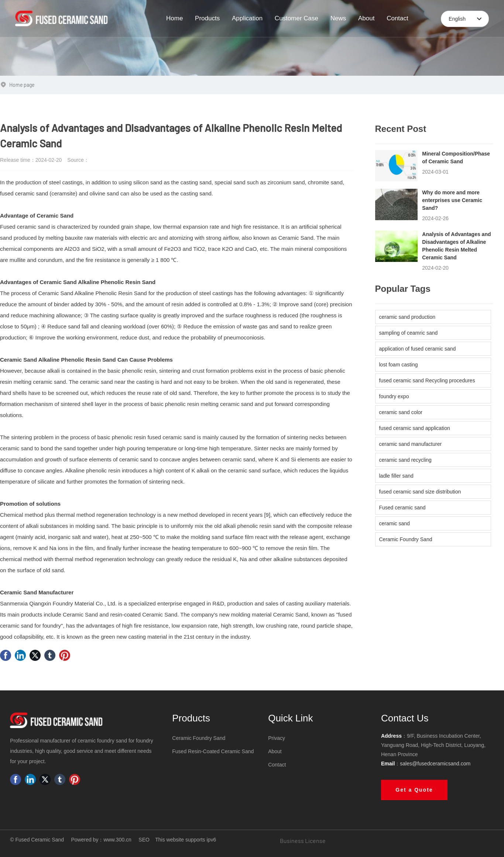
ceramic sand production (407, 317)
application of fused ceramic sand (418, 349)
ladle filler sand (396, 476)
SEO (144, 840)
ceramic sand (395, 523)
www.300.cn (117, 840)
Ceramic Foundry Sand (406, 539)
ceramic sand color (401, 412)
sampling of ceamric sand (409, 333)
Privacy (277, 738)
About (275, 751)
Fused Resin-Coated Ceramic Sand (213, 751)
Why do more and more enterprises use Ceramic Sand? (452, 200)
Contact (277, 765)
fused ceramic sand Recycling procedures (427, 380)
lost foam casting (399, 365)
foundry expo (394, 396)
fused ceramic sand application (415, 428)
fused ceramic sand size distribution (420, 492)
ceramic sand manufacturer (411, 444)
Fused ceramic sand (402, 508)
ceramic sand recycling (405, 460)
